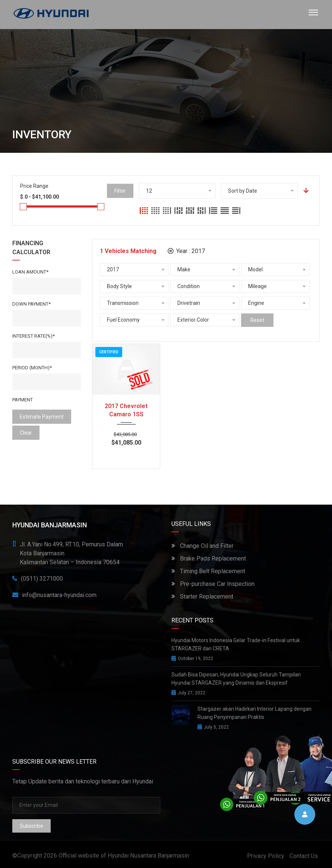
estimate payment (42, 417)
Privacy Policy (266, 856)
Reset (257, 320)
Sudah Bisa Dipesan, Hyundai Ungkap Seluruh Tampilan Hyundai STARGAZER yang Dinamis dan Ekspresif (236, 679)
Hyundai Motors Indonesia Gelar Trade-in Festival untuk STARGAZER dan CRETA (236, 644)
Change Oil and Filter (203, 546)
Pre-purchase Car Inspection (213, 584)
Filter (120, 191)
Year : (186, 251)
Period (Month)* (32, 368)
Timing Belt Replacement (208, 571)
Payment (23, 400)
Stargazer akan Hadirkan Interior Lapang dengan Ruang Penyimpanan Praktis (254, 713)
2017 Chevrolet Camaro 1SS (126, 410)
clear (26, 433)
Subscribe (31, 826)
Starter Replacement (202, 596)
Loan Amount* (30, 272)
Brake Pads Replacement (209, 558)
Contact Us (304, 856)
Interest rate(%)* (34, 336)
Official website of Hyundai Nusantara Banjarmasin (124, 856)
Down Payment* (31, 304)
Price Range (34, 186)
